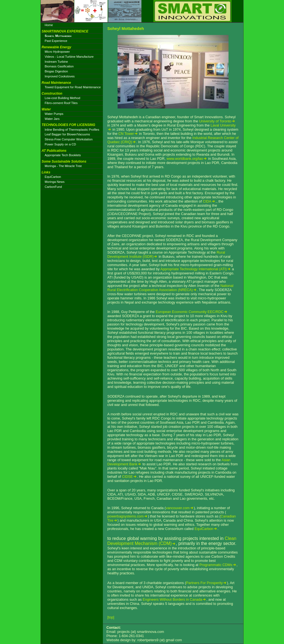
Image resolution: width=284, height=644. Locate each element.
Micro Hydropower (57, 52)
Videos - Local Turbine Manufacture (69, 57)
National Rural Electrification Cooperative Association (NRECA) (170, 288)
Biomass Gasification (59, 66)
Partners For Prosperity (204, 583)
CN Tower (126, 134)
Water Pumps (54, 114)
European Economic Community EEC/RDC (190, 312)
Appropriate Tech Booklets (63, 155)
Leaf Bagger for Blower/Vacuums (67, 134)
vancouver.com (178, 508)
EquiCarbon (204, 529)
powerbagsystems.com (125, 516)
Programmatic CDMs (216, 565)
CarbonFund (53, 187)
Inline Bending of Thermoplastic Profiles (72, 130)
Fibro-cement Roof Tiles (61, 103)
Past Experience (56, 41)
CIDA (207, 201)
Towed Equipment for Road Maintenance (73, 87)
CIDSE (127, 477)
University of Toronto (215, 121)
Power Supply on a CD (60, 144)
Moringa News (55, 182)
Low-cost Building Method (62, 98)
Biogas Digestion (56, 71)
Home (49, 25)
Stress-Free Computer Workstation (69, 139)
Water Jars (52, 119)
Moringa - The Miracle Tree (63, 166)
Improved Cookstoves (60, 76)
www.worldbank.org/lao (185, 159)
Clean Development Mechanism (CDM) (172, 541)
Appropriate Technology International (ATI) (193, 269)
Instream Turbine (56, 62)
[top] (111, 617)
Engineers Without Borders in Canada (172, 599)
